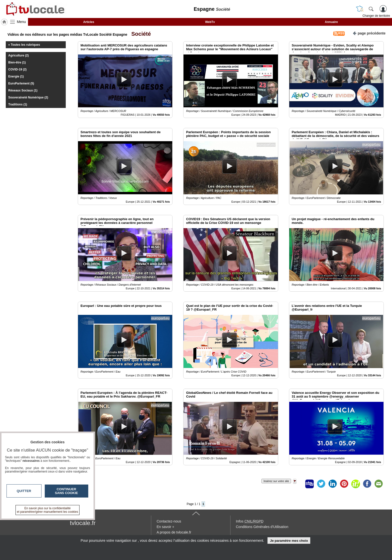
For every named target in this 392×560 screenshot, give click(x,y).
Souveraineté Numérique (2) (28, 97)
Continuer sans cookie (66, 491)
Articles (89, 22)
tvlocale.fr (83, 523)
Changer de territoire (376, 16)
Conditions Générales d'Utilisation (262, 527)
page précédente (369, 33)
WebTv (210, 22)
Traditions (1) (18, 104)
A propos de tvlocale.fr (174, 532)
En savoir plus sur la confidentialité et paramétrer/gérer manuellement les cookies (48, 510)
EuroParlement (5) (21, 83)
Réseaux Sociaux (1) (23, 90)
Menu (21, 22)
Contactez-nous (169, 521)
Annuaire (331, 22)
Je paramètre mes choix (289, 541)
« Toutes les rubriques (24, 45)
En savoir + (165, 527)
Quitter (24, 491)
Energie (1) (16, 76)
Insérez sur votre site (276, 481)
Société (139, 34)
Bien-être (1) (17, 62)
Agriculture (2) (18, 55)
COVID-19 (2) (17, 69)
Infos (250, 521)
